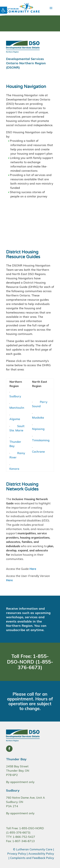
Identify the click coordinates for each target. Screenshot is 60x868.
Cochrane (38, 452)
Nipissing (38, 429)
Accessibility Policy (41, 854)
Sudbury (15, 396)
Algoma (15, 419)
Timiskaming (41, 440)
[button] (3, 10)
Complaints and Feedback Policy (32, 858)
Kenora (14, 469)
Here (33, 569)
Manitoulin (17, 408)
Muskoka (38, 417)
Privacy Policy (17, 854)
